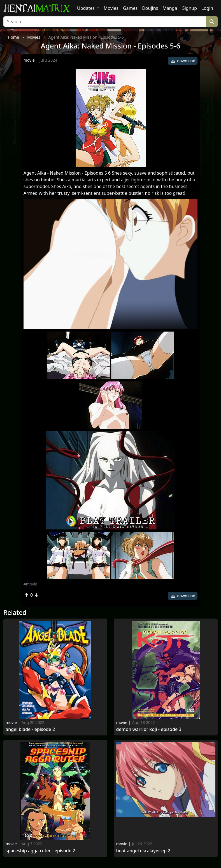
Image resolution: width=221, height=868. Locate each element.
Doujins (150, 8)
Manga (170, 8)
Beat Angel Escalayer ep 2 (143, 851)
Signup (190, 8)
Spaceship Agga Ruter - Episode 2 (40, 851)
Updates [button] (86, 8)
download (183, 61)
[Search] (105, 22)
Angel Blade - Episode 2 (30, 729)
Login (207, 8)
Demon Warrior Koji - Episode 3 (149, 729)
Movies (111, 8)
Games (130, 8)
